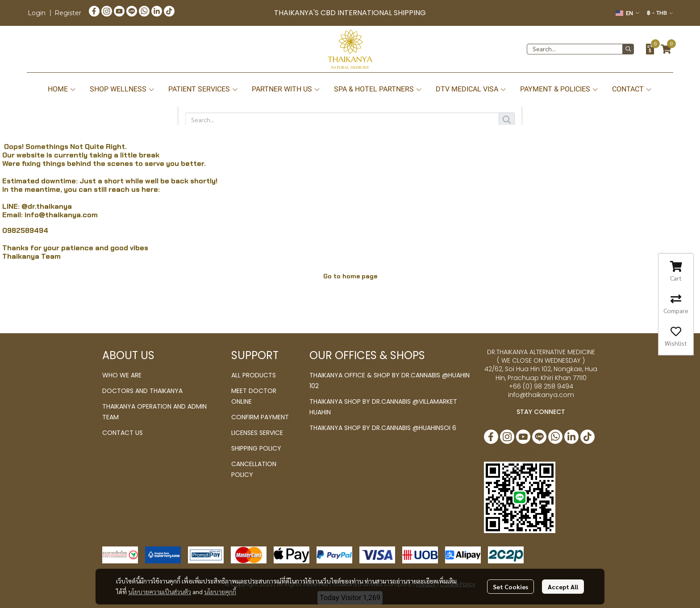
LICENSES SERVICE (257, 433)
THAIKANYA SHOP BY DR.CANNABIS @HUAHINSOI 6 (383, 428)
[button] (627, 13)
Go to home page (350, 276)
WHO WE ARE (122, 375)
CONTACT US (123, 433)
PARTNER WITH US (286, 89)
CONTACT (632, 89)
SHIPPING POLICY (256, 448)
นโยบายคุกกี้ (220, 591)
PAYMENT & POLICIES (559, 89)
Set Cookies (510, 587)
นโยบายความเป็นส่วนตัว (160, 591)
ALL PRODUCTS (254, 375)
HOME (62, 89)
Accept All (563, 587)
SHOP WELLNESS (122, 89)
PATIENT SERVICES (203, 89)
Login (37, 13)
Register (68, 13)
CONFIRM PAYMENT (260, 417)
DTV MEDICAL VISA (471, 89)
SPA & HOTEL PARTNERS (378, 89)
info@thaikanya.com (61, 215)
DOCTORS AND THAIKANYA (142, 391)
